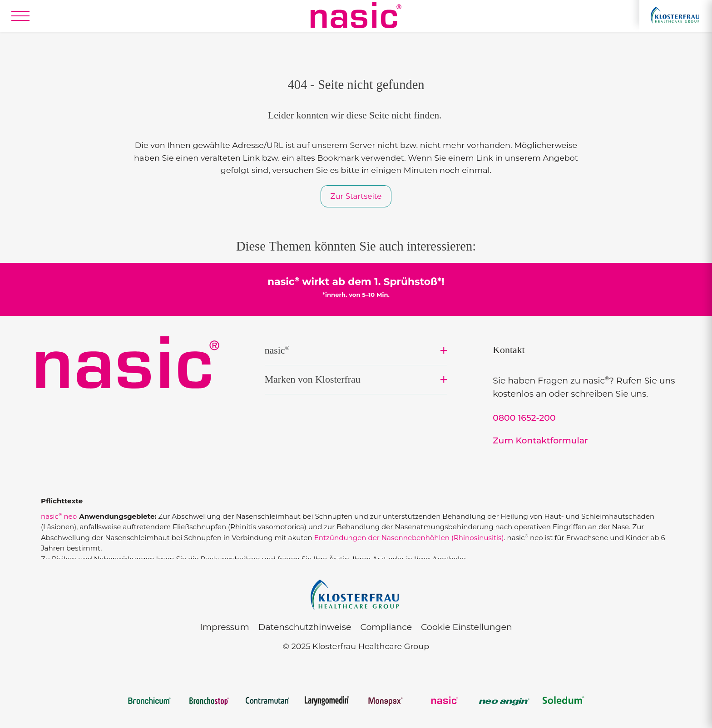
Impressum (224, 627)
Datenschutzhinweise (305, 627)
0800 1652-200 (524, 418)
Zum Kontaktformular (540, 440)
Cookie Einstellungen (467, 627)
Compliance (386, 627)
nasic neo (59, 516)
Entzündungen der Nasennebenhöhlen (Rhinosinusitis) (409, 538)
